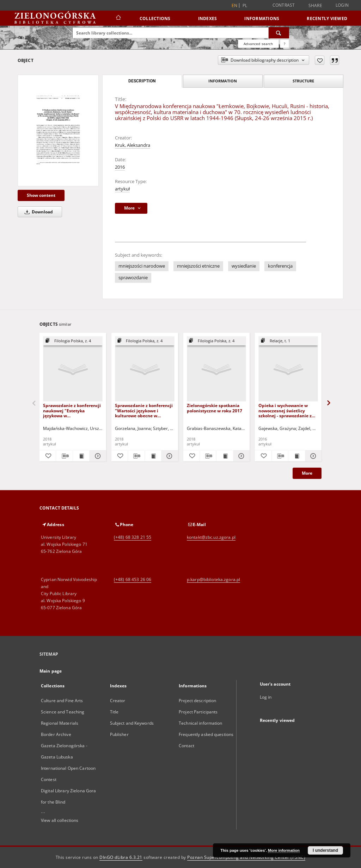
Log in (266, 697)
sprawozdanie (133, 278)
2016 (120, 167)
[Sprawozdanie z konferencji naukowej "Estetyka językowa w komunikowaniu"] (73, 369)
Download (38, 212)
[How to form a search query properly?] (284, 44)
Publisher (119, 734)
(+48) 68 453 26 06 (133, 579)
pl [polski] (245, 5)
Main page (51, 671)
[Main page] (118, 18)
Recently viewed (327, 18)
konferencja (280, 266)
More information (284, 850)
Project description (197, 701)
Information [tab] (223, 81)
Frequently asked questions (206, 734)
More (307, 473)
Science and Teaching (63, 712)
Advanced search (258, 44)
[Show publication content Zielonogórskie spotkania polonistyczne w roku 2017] (225, 456)
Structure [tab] (303, 81)
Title (114, 712)
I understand (325, 850)
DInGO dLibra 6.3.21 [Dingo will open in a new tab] (121, 857)
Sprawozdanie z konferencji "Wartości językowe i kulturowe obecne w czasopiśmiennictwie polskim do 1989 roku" (144, 410)
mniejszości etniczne (198, 266)
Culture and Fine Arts (62, 701)
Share (315, 6)
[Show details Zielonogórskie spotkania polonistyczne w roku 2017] (240, 456)
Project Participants (198, 712)
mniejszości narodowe (142, 266)
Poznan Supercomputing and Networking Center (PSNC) (246, 857)
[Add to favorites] (320, 60)
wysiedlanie (244, 266)
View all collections (60, 820)
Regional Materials (60, 723)
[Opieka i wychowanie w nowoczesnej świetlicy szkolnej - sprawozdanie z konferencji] (288, 369)
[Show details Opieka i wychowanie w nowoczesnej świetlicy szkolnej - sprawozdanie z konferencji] (312, 456)
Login (342, 5)
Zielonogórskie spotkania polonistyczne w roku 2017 (215, 408)
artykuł (122, 189)
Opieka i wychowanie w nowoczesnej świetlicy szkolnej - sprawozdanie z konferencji (285, 410)
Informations (262, 18)
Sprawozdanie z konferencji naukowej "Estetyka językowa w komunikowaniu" (72, 410)
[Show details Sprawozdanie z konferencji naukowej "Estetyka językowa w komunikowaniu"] (97, 456)
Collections (155, 18)
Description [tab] (142, 81)
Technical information (201, 723)
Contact (186, 746)
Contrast (284, 5)
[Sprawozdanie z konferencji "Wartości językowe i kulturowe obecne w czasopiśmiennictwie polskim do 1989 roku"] (145, 369)
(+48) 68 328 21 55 (133, 537)
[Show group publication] (73, 341)
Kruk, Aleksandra (133, 145)
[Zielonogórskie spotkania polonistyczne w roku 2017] (217, 369)
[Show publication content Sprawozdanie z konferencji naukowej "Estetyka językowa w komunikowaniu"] (81, 456)
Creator (118, 701)
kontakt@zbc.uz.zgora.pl (211, 537)
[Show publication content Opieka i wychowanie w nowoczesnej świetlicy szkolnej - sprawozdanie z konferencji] (296, 456)
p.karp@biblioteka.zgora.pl (213, 579)
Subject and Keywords (132, 723)
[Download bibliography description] (64, 456)
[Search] (279, 33)
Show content (41, 195)
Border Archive (56, 734)
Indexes (208, 18)
